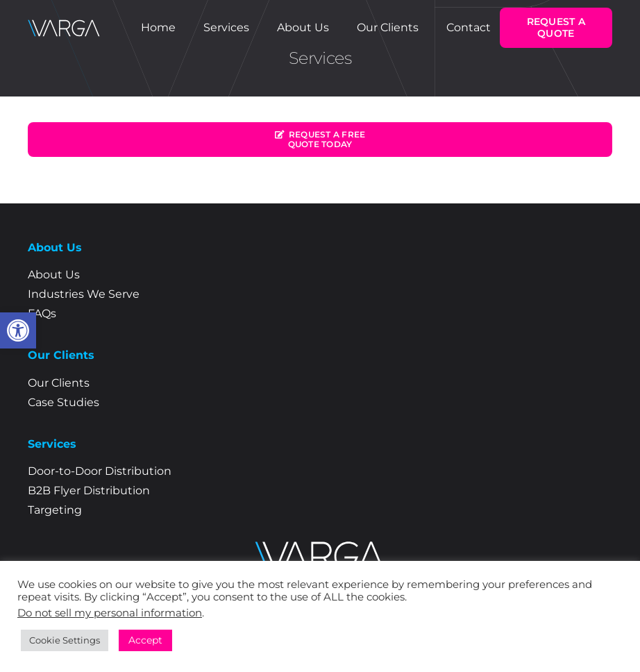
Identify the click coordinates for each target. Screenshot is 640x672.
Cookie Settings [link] (65, 640)
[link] (18, 330)
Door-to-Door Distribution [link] (100, 471)
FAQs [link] (42, 313)
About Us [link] (54, 275)
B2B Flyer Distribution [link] (89, 490)
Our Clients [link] (59, 383)
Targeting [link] (55, 510)
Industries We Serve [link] (84, 294)
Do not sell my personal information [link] (110, 613)
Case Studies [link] (64, 402)
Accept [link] (145, 640)
